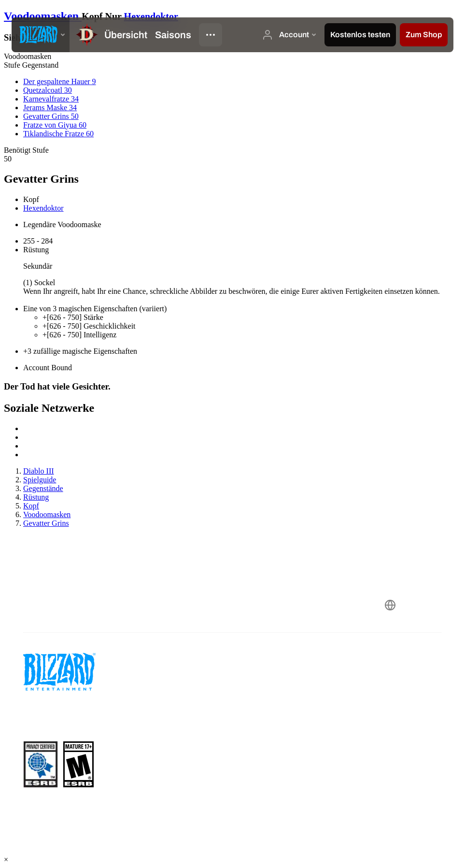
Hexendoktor (151, 16)
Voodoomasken (43, 16)
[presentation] (41, 35)
